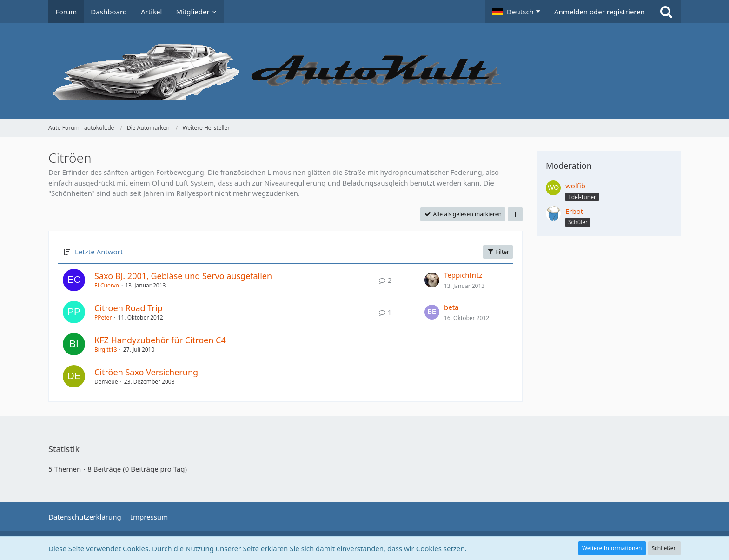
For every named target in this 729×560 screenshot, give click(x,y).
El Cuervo (107, 285)
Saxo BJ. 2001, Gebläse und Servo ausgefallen (183, 276)
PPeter (103, 317)
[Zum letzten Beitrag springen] (432, 280)
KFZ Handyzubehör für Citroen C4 (160, 340)
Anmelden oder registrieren (600, 12)
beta (451, 307)
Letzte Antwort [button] (99, 252)
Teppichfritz (463, 275)
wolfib (575, 186)
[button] (516, 12)
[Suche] (666, 12)
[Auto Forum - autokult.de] (364, 71)
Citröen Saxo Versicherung (146, 372)
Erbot (574, 211)
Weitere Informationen (612, 548)
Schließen (664, 548)
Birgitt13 (106, 350)
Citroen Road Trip (129, 308)
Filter (498, 252)
